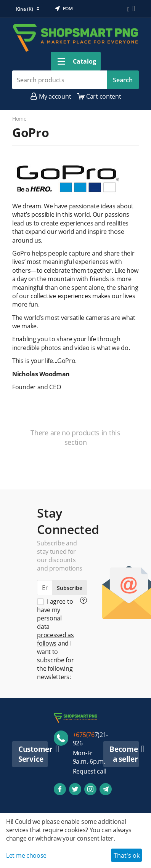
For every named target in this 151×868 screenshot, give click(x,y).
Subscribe (70, 588)
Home (19, 119)
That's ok (127, 855)
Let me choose (26, 855)
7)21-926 (90, 739)
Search (123, 80)
